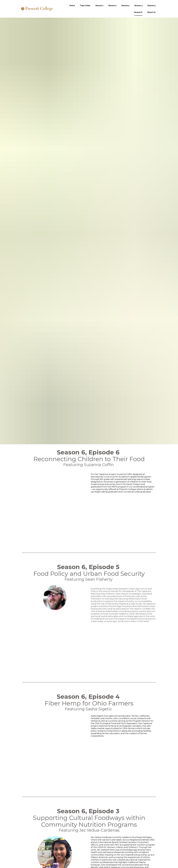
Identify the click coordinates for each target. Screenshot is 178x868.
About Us (151, 15)
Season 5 (151, 9)
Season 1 (99, 9)
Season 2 (112, 9)
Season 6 (138, 15)
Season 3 (125, 9)
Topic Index (85, 9)
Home (72, 9)
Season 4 (138, 9)
